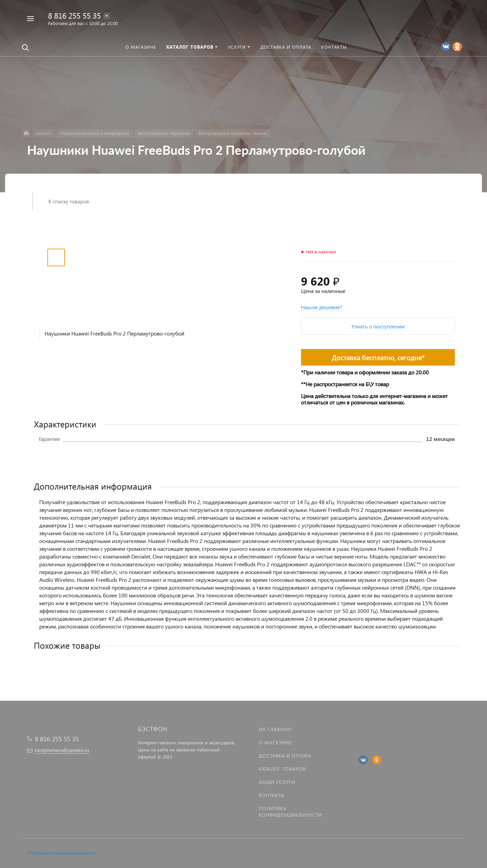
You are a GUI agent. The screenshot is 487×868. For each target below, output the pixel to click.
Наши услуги (277, 782)
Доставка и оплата (285, 756)
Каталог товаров (282, 769)
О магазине (275, 742)
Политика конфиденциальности (61, 853)
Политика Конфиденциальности (290, 812)
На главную (275, 729)
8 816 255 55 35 (74, 15)
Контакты (272, 795)
